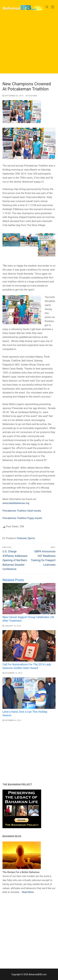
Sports (31, 538)
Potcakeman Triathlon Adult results (22, 511)
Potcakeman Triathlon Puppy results (22, 518)
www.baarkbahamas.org (16, 503)
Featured (32, 96)
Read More (28, 892)
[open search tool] (47, 7)
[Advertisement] (29, 44)
